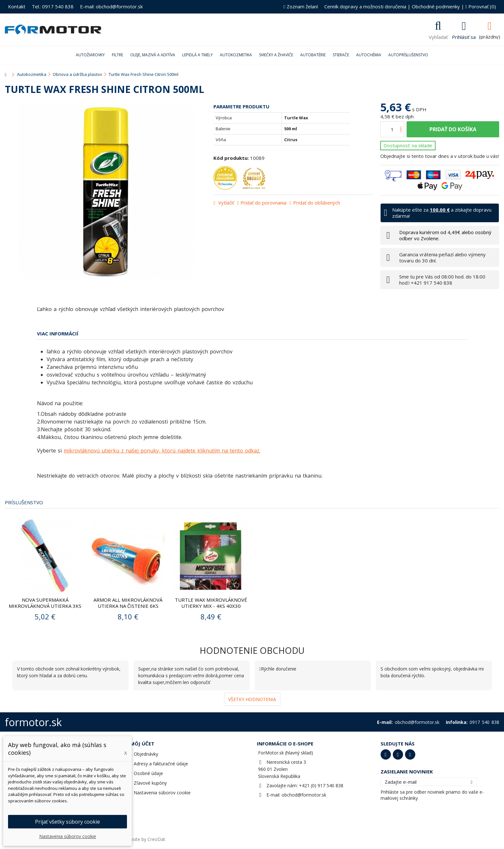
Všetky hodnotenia (252, 699)
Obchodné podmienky (436, 6)
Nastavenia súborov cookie (162, 793)
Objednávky (146, 754)
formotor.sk (33, 722)
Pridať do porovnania (263, 203)
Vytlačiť (225, 203)
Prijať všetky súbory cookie (67, 822)
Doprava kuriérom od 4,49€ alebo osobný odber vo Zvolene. (445, 235)
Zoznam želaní (301, 6)
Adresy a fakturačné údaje (161, 764)
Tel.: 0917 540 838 (53, 6)
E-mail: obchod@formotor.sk (111, 6)
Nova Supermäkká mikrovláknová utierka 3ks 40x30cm (45, 606)
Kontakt (17, 6)
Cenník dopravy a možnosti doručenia (365, 6)
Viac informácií (58, 333)
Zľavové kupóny (150, 783)
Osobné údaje (148, 773)
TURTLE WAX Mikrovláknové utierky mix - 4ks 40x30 (211, 603)
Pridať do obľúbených (317, 203)
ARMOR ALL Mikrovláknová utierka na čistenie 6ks (128, 603)
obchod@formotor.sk (304, 795)
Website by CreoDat (144, 839)
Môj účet (142, 744)
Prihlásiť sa (464, 36)
